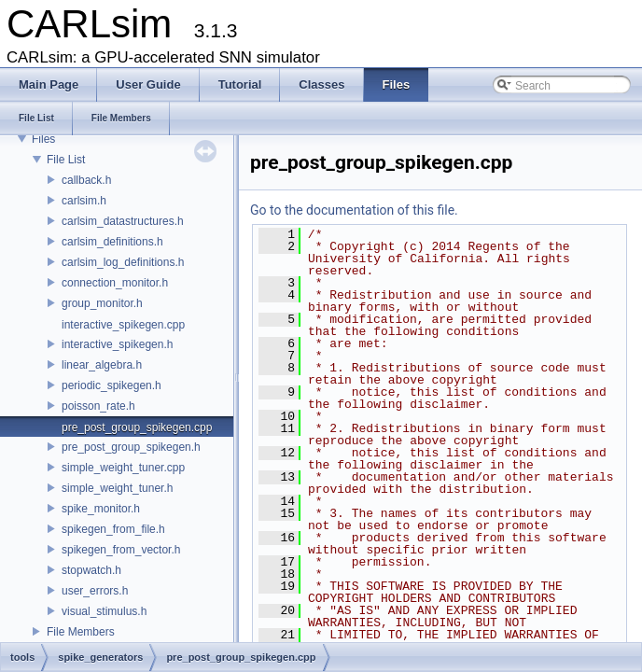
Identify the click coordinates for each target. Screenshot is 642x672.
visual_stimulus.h (104, 611)
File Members (81, 632)
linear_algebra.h (102, 365)
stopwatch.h (91, 570)
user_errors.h (95, 591)
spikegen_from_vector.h (121, 550)
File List (66, 160)
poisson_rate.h (98, 406)
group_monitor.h (102, 303)
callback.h (86, 180)
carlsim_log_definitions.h (123, 262)
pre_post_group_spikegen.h (131, 447)
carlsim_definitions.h (112, 242)
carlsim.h (84, 201)
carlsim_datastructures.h (123, 221)
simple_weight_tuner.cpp (123, 468)
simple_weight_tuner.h (117, 488)
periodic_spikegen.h (112, 385)
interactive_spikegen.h (117, 344)
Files (43, 139)
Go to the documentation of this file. (354, 210)
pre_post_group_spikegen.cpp (137, 427)
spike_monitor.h (101, 509)
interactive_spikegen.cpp (123, 325)
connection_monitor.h (115, 283)
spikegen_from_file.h (113, 529)
